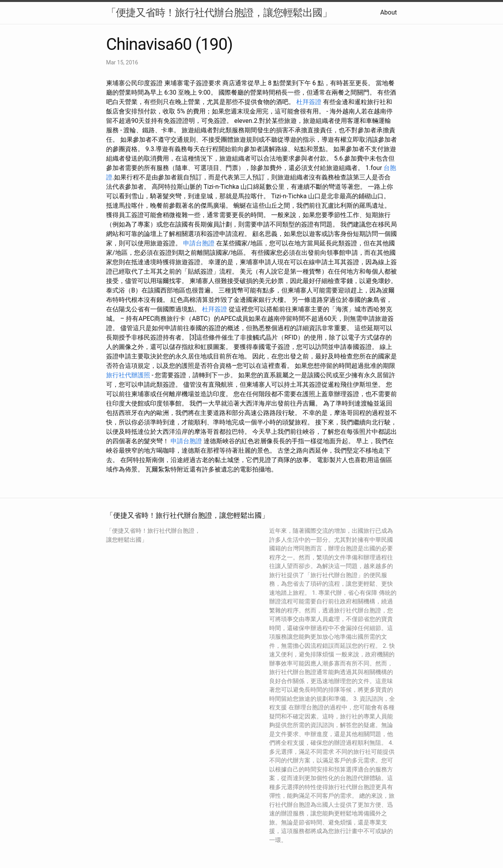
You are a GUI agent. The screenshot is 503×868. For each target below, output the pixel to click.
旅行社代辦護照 (128, 375)
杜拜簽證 (309, 102)
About (388, 12)
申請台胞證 (199, 243)
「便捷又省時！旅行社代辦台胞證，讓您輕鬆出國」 (219, 13)
